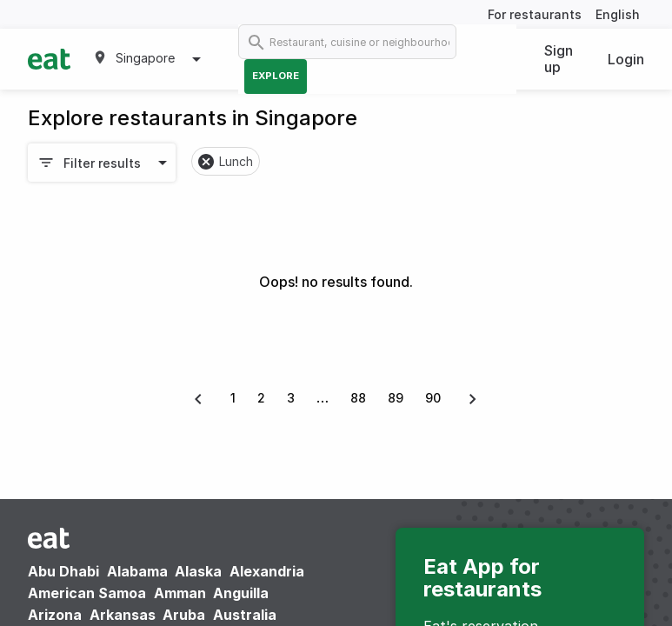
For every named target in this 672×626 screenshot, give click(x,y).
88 (358, 398)
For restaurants (535, 14)
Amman (180, 593)
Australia (245, 615)
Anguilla (241, 593)
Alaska (198, 571)
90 (433, 398)
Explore (276, 76)
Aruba (184, 615)
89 (396, 398)
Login (626, 59)
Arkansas (123, 615)
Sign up (559, 59)
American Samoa (87, 593)
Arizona (55, 615)
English (618, 14)
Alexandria (267, 571)
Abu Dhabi (63, 571)
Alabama (137, 571)
